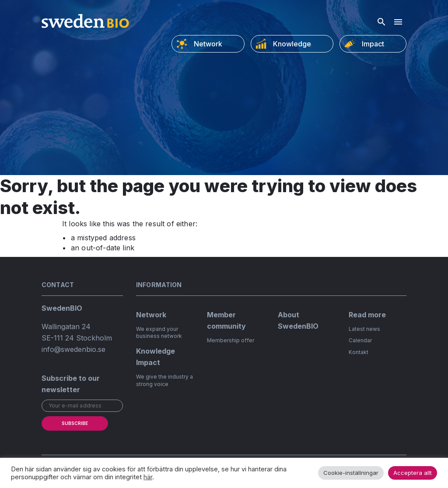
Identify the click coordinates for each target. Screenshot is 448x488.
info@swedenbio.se (73, 349)
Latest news (364, 329)
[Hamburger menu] (398, 22)
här (148, 477)
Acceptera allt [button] (413, 473)
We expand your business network (159, 333)
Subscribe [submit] (75, 423)
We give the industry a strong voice (164, 380)
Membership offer (231, 340)
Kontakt (359, 352)
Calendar (360, 340)
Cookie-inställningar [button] (351, 473)
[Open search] (381, 22)
